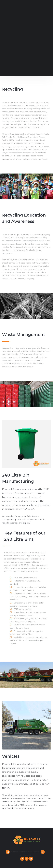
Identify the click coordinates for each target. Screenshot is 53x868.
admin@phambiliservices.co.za (25, 852)
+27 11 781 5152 (25, 855)
